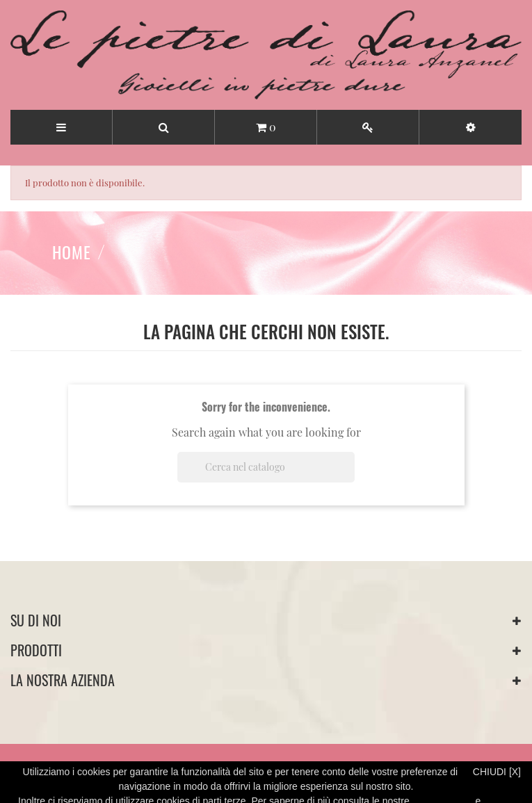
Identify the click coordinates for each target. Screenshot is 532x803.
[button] (470, 127)
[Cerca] (266, 467)
